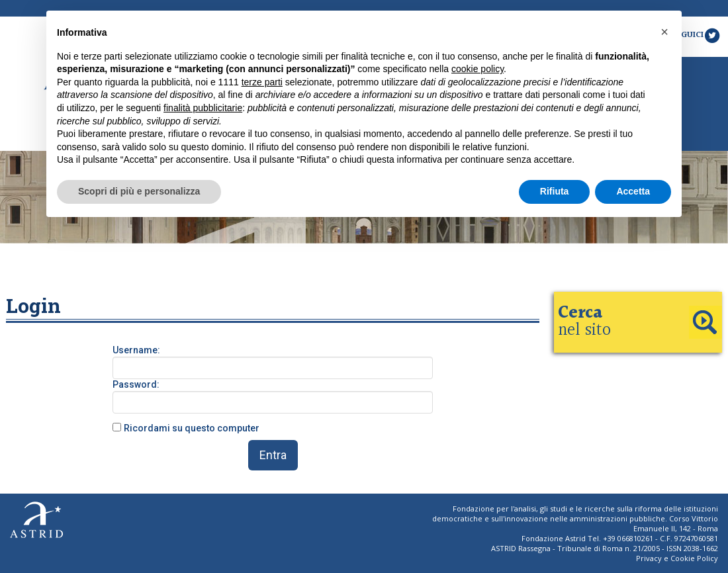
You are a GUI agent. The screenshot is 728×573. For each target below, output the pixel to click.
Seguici (696, 35)
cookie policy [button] (478, 69)
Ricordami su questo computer (192, 428)
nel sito (584, 322)
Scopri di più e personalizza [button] (139, 191)
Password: (136, 384)
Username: (136, 350)
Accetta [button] (633, 191)
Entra (273, 455)
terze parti (262, 82)
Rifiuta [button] (555, 191)
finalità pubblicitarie (203, 108)
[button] (664, 32)
